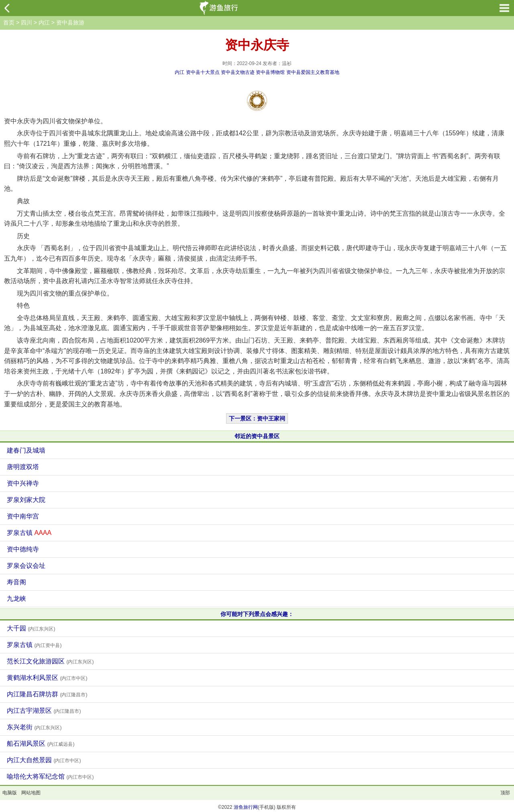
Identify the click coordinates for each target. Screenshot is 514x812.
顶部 (505, 793)
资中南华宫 (23, 516)
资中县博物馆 (270, 72)
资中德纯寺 (23, 549)
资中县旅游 (70, 22)
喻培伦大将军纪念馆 (50, 776)
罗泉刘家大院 (26, 500)
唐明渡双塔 (23, 467)
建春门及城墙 (26, 450)
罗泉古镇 (29, 533)
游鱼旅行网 (246, 807)
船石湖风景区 (41, 744)
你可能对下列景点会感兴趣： (257, 614)
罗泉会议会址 (26, 566)
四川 (27, 22)
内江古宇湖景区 (44, 711)
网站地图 (31, 793)
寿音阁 (16, 582)
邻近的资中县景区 (257, 436)
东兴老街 (34, 727)
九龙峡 (16, 599)
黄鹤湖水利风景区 (47, 678)
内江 (44, 22)
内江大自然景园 (44, 760)
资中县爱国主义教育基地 (313, 72)
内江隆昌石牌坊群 (47, 694)
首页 (9, 22)
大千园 (31, 628)
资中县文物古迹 (238, 72)
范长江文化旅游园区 (50, 661)
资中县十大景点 (203, 72)
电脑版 (10, 793)
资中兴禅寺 (23, 483)
